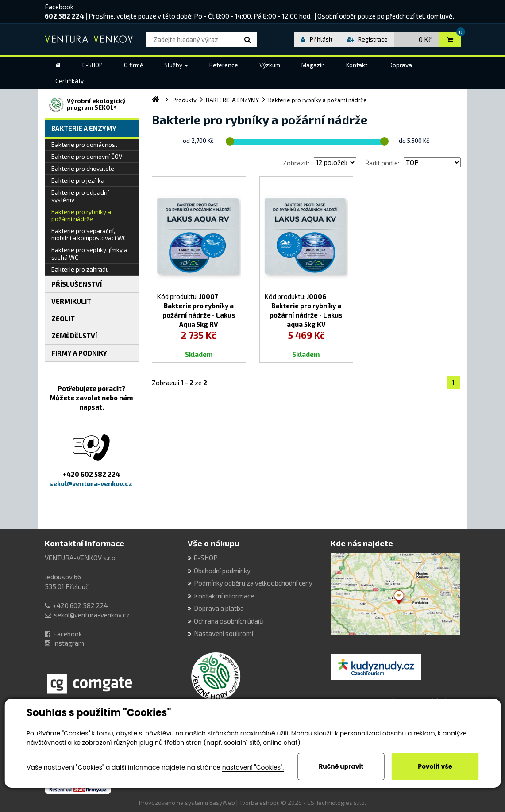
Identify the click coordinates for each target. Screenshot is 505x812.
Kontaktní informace (85, 543)
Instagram (69, 643)
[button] (176, 65)
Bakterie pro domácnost (84, 145)
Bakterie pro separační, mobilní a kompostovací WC (89, 234)
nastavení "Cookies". (253, 767)
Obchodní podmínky (222, 571)
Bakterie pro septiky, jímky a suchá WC (89, 253)
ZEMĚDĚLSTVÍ (74, 336)
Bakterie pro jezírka (78, 180)
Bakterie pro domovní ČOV (87, 157)
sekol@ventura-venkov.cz (92, 615)
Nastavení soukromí (224, 633)
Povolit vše (435, 766)
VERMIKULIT (71, 301)
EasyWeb (222, 803)
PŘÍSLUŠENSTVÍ (77, 284)
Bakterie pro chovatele (83, 169)
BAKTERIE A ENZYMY (84, 128)
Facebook (59, 7)
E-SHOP (206, 558)
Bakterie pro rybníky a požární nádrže (81, 215)
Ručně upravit (341, 766)
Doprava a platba (219, 608)
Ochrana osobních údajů (229, 621)
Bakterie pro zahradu (80, 269)
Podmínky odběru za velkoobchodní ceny (253, 583)
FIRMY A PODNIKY (79, 353)
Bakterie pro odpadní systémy (80, 196)
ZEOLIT (63, 318)
